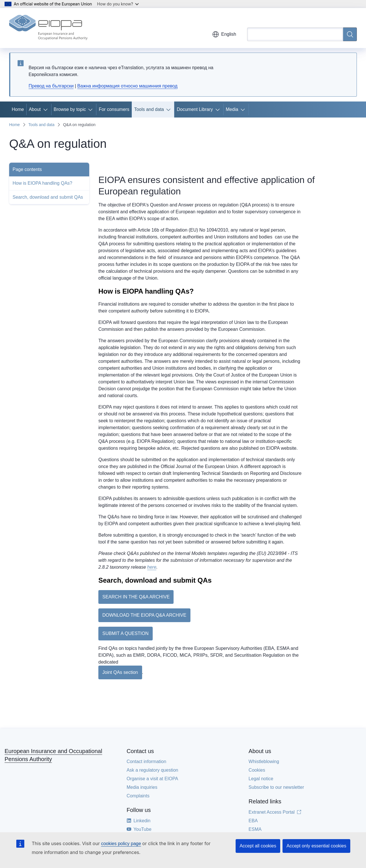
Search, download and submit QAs (48, 197)
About (35, 109)
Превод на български (51, 86)
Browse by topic (70, 109)
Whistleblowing (264, 762)
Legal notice (261, 779)
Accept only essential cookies (316, 846)
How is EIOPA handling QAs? (42, 183)
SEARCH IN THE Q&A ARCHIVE (136, 597)
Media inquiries (142, 787)
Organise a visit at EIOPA (152, 779)
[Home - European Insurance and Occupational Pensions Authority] (48, 28)
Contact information (147, 762)
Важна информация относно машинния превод (127, 86)
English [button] (224, 34)
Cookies (257, 770)
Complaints (138, 796)
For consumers (114, 109)
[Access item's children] (47, 110)
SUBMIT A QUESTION (126, 633)
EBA (253, 821)
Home (18, 109)
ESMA (255, 829)
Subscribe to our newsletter (276, 787)
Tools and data (149, 109)
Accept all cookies (258, 846)
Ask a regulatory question (153, 770)
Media (232, 109)
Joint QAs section (120, 672)
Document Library (195, 109)
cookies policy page (121, 844)
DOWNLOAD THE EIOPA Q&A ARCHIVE (144, 615)
